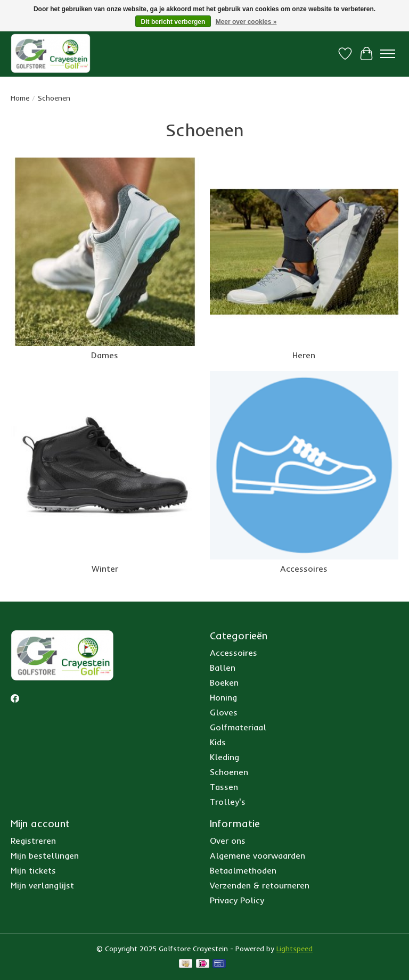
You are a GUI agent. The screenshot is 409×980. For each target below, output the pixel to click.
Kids (218, 742)
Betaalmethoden (243, 870)
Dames (105, 355)
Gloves (224, 712)
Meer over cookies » (246, 22)
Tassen (224, 787)
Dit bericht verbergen (173, 22)
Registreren (33, 841)
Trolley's (228, 802)
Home (20, 98)
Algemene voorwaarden (257, 855)
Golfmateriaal (238, 727)
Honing (223, 697)
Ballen (223, 668)
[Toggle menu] (388, 54)
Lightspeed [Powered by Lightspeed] (295, 949)
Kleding (224, 757)
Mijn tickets (33, 870)
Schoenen (229, 772)
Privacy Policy (237, 900)
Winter (105, 569)
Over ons (228, 841)
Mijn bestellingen (45, 855)
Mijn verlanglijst (42, 885)
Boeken (224, 682)
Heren (304, 355)
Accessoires (304, 569)
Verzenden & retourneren (260, 885)
